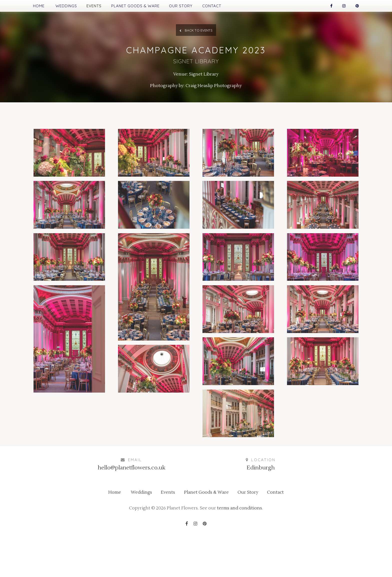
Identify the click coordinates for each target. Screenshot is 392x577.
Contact (234, 7)
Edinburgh (261, 501)
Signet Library (205, 88)
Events (92, 7)
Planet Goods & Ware (142, 7)
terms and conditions (247, 549)
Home (25, 7)
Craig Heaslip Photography (217, 101)
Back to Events (196, 36)
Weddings (58, 7)
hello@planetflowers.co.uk (131, 501)
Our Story (197, 7)
